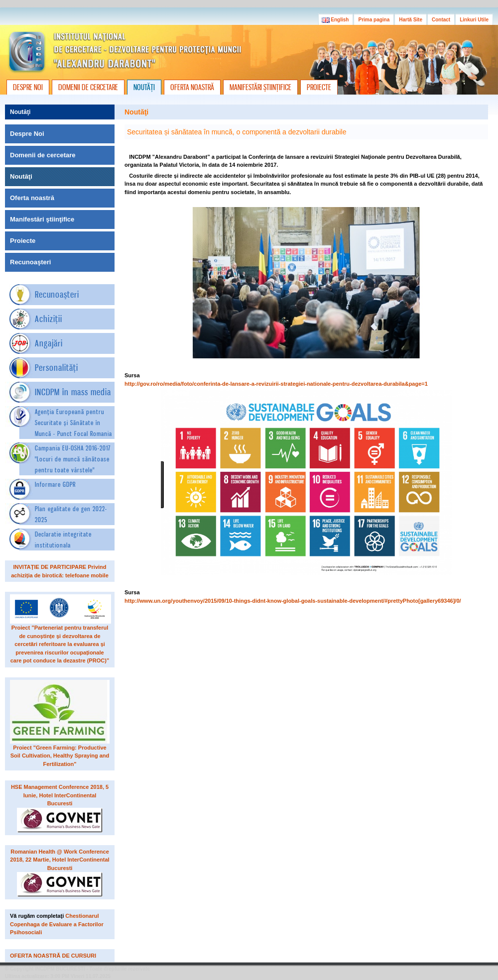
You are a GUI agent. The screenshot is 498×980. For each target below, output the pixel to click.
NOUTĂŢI (144, 87)
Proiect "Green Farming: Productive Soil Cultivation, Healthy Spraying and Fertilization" (60, 756)
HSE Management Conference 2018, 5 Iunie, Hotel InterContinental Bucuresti (60, 795)
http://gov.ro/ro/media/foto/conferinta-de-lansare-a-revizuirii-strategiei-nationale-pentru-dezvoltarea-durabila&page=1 (276, 384)
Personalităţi (57, 368)
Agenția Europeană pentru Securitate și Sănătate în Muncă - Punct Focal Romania (73, 423)
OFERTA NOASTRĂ (192, 87)
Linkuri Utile (474, 20)
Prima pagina (374, 20)
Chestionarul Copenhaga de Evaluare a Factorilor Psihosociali (57, 924)
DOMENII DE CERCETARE (88, 87)
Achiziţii (49, 319)
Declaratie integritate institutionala (63, 540)
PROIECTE (319, 87)
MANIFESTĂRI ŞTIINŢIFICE (260, 87)
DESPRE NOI (28, 87)
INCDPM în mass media (73, 392)
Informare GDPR (55, 484)
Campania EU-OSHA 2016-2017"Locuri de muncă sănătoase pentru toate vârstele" (73, 459)
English (336, 20)
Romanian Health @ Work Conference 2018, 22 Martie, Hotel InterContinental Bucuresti (60, 860)
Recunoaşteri (57, 294)
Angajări (49, 343)
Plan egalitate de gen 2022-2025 (71, 514)
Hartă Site (411, 20)
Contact (441, 20)
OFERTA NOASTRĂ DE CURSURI (53, 956)
